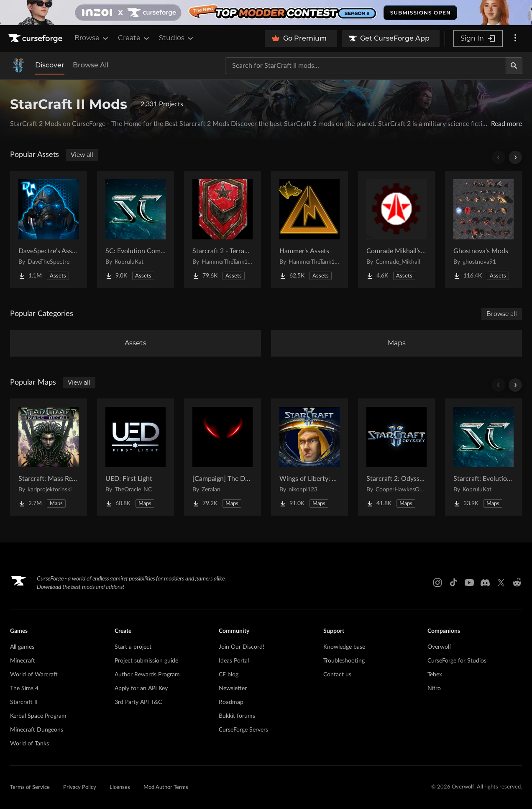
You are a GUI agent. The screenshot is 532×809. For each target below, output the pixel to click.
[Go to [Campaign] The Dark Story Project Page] (223, 457)
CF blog (229, 675)
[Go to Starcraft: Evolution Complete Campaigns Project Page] (483, 457)
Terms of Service (30, 787)
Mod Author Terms (166, 787)
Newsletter (233, 688)
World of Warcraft (34, 675)
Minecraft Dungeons (37, 730)
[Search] (514, 66)
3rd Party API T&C (138, 702)
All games (22, 647)
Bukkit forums (237, 716)
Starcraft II (24, 702)
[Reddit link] (517, 583)
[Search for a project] (366, 66)
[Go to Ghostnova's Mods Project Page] (483, 229)
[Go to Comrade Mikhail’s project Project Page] (396, 229)
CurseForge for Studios (457, 661)
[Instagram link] (437, 583)
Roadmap (231, 702)
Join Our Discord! (242, 647)
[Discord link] (485, 583)
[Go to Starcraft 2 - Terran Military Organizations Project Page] (223, 229)
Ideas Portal (234, 661)
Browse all (502, 314)
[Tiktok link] (453, 583)
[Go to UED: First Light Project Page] (136, 457)
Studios (177, 38)
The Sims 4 (24, 688)
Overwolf (439, 647)
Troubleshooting (344, 661)
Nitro (434, 688)
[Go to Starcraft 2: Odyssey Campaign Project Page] (396, 457)
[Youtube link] (469, 583)
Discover (50, 65)
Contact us (337, 675)
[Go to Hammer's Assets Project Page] (309, 229)
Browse (92, 38)
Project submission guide (146, 661)
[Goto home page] (36, 39)
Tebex (435, 675)
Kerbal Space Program (38, 716)
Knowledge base (344, 647)
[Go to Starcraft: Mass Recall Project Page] (49, 457)
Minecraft (23, 661)
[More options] (515, 39)
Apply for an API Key (141, 688)
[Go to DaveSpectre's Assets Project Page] (49, 229)
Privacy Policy (80, 787)
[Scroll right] (515, 157)
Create (134, 38)
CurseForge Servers (243, 730)
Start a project (133, 647)
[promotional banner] (266, 13)
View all (82, 155)
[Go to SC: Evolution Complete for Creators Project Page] (136, 229)
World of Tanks (29, 744)
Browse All (91, 65)
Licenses (120, 787)
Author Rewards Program (147, 675)
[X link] (501, 583)
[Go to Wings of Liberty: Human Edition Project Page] (309, 457)
